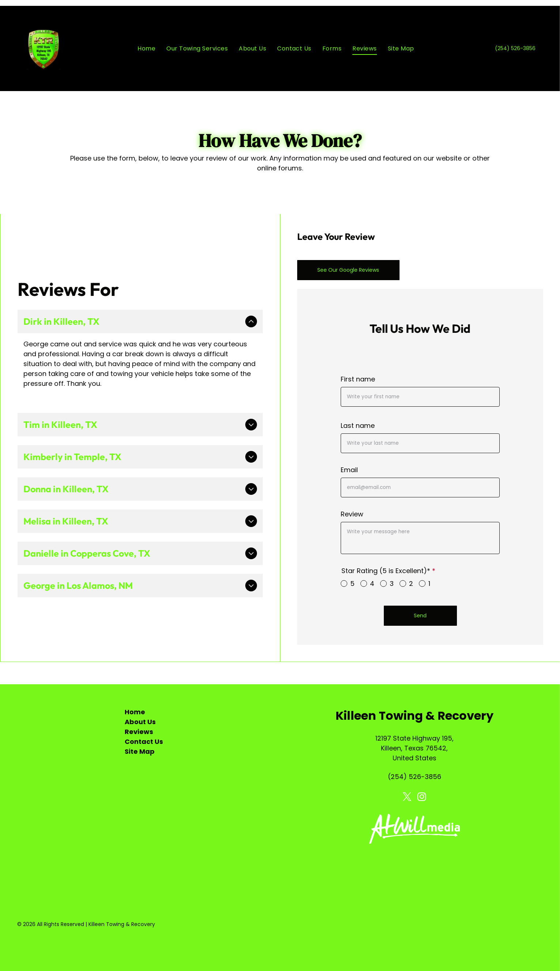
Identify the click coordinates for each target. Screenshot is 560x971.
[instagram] (422, 798)
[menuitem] (146, 48)
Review (352, 514)
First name (358, 379)
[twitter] (407, 798)
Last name (358, 426)
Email (349, 470)
